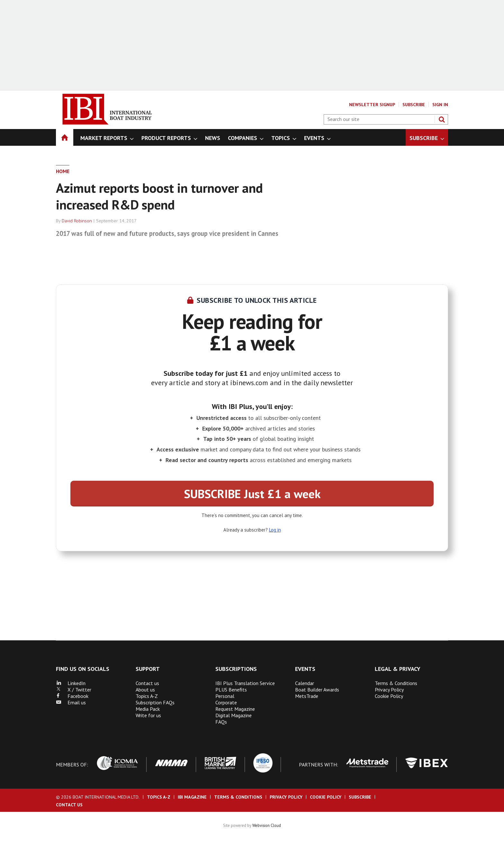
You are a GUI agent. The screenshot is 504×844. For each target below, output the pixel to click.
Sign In (440, 105)
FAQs (221, 722)
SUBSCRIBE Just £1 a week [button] (252, 494)
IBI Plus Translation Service (245, 683)
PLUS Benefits (231, 690)
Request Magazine (235, 709)
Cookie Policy (389, 696)
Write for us (148, 715)
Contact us (147, 683)
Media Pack (148, 709)
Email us (71, 702)
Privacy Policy (389, 690)
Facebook (72, 696)
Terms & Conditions (396, 683)
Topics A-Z (147, 696)
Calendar (305, 683)
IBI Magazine (192, 797)
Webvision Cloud (267, 825)
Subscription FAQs (155, 702)
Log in (275, 530)
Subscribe (414, 105)
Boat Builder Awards (317, 690)
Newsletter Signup (372, 105)
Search (442, 119)
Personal (225, 696)
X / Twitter (74, 690)
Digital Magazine (234, 715)
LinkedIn (71, 683)
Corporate (226, 702)
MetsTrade (307, 696)
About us (145, 690)
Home (63, 171)
